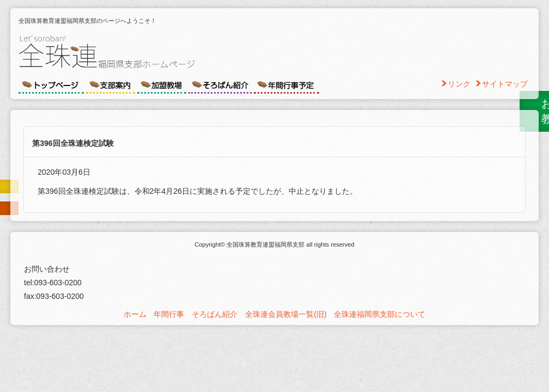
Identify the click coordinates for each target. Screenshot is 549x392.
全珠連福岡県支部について (380, 314)
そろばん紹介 (215, 314)
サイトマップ (505, 84)
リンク (459, 84)
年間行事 (169, 314)
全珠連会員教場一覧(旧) (286, 314)
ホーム (135, 314)
